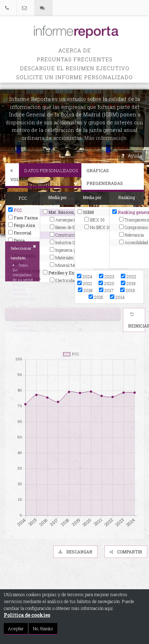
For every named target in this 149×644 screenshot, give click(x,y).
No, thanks (43, 629)
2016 (128, 290)
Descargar (75, 552)
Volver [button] (15, 175)
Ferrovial (20, 233)
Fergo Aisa (22, 225)
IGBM (86, 212)
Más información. (106, 138)
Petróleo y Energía (64, 273)
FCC (15, 210)
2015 (96, 297)
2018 (85, 290)
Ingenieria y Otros (68, 250)
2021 (85, 283)
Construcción (65, 235)
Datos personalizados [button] (53, 172)
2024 (85, 277)
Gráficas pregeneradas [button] (115, 177)
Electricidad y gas (68, 280)
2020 (106, 283)
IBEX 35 (95, 220)
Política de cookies (27, 615)
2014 (117, 297)
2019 (128, 283)
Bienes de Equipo (67, 227)
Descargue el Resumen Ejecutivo (75, 68)
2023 (107, 277)
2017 (106, 290)
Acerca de (75, 50)
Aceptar (16, 629)
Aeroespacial (64, 220)
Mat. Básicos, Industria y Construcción (67, 212)
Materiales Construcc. (71, 258)
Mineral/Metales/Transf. (71, 265)
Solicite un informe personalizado (74, 77)
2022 (129, 277)
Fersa (16, 240)
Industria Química (69, 242)
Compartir (126, 552)
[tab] (12, 176)
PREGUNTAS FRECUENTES (75, 59)
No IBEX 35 (98, 227)
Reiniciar (137, 320)
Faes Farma (23, 218)
